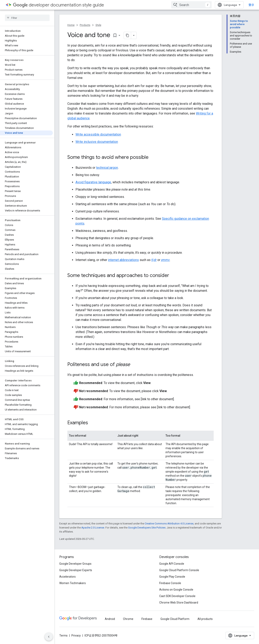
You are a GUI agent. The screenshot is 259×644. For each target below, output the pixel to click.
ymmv (165, 260)
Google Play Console (172, 577)
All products (205, 619)
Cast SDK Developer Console (177, 596)
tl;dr (154, 260)
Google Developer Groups (75, 564)
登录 (251, 5)
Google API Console (172, 564)
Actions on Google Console (176, 590)
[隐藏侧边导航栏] (49, 637)
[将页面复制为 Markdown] (127, 35)
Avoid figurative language (93, 182)
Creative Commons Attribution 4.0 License (169, 524)
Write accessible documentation (98, 134)
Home (71, 25)
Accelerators (67, 577)
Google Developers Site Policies (147, 528)
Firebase (147, 619)
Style (98, 25)
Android (110, 619)
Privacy (76, 636)
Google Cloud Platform (175, 619)
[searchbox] (27, 18)
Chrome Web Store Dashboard (179, 603)
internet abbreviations (123, 260)
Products (85, 25)
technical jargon (107, 168)
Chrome (128, 619)
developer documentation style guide (58, 5)
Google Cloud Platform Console (179, 570)
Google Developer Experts (76, 570)
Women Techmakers (73, 583)
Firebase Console (170, 583)
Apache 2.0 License (93, 528)
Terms (63, 636)
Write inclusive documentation (97, 142)
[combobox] (191, 5)
